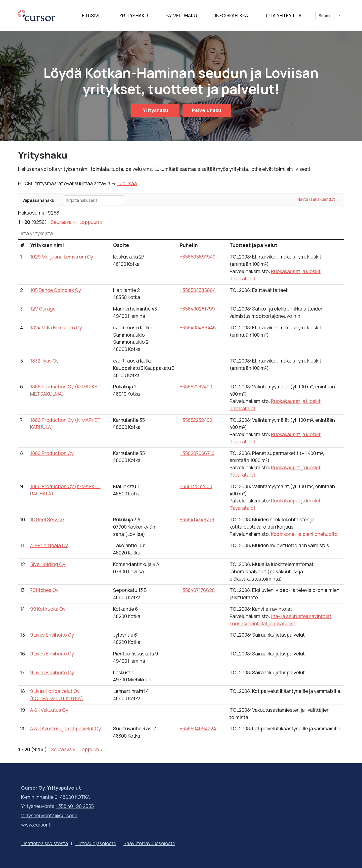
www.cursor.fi (36, 825)
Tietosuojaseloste (96, 843)
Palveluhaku (181, 16)
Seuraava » (63, 222)
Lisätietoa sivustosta (44, 843)
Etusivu (92, 16)
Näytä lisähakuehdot (319, 199)
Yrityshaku (134, 16)
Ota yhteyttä (284, 16)
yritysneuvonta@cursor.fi (49, 815)
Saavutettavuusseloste (149, 843)
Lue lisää (127, 183)
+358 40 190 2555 (75, 806)
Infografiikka (232, 16)
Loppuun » (91, 222)
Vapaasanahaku (38, 200)
